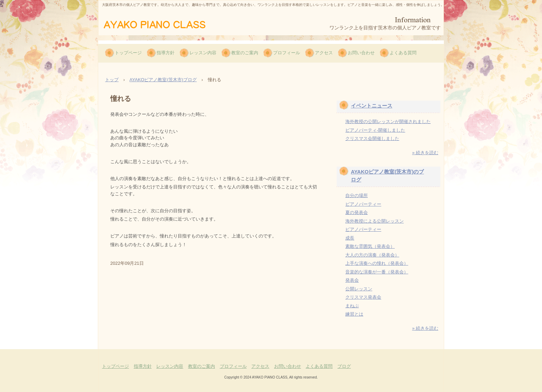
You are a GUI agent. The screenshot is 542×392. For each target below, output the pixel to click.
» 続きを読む (425, 153)
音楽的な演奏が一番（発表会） (377, 272)
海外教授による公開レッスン (375, 221)
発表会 (352, 280)
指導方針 (166, 53)
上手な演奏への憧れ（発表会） (377, 263)
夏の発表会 (357, 212)
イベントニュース (372, 106)
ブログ (344, 366)
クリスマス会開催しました (372, 138)
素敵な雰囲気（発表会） (370, 246)
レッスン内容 (203, 53)
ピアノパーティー (363, 204)
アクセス (324, 53)
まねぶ (352, 306)
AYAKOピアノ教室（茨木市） (165, 24)
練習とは (354, 314)
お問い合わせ (361, 53)
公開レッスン (359, 289)
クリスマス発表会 (363, 297)
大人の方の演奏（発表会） (372, 255)
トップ (112, 80)
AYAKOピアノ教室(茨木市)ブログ (163, 80)
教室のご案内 (245, 53)
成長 (350, 238)
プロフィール (287, 53)
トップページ (128, 53)
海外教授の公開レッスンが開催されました (388, 122)
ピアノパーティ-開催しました (375, 130)
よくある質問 (403, 53)
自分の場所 (357, 195)
